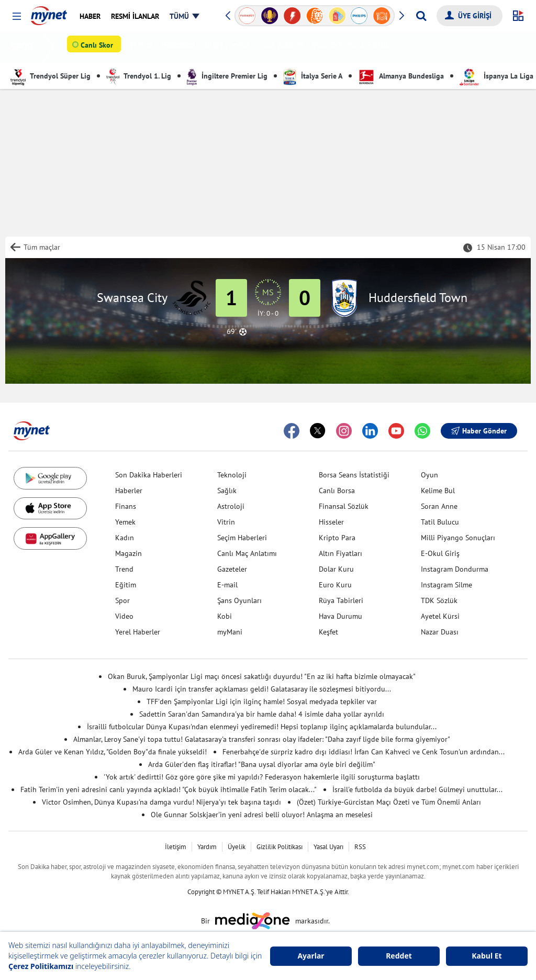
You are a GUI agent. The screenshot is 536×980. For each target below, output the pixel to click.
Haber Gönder (479, 431)
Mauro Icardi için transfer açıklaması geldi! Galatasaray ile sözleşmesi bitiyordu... (262, 689)
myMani (230, 632)
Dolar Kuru (336, 569)
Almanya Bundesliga (401, 76)
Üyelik (237, 847)
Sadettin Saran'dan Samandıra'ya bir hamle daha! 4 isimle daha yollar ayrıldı (262, 714)
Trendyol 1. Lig (139, 76)
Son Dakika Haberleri (149, 475)
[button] (16, 16)
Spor (122, 600)
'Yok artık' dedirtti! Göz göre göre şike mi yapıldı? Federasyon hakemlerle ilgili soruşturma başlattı (262, 777)
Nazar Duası (440, 632)
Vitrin (226, 522)
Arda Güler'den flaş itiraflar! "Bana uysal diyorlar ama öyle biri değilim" (262, 764)
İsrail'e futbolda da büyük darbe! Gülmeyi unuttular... (417, 789)
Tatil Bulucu (440, 522)
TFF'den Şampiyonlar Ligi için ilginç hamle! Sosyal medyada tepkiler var (262, 701)
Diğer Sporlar (229, 47)
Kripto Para (337, 538)
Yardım (207, 847)
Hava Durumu (340, 616)
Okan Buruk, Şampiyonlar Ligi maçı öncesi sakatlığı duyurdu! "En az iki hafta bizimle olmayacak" (262, 676)
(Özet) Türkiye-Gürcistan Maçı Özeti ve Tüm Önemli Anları (389, 802)
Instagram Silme (446, 585)
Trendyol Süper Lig (51, 76)
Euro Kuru (335, 585)
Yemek (125, 522)
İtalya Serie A (313, 76)
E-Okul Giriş (440, 553)
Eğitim (126, 585)
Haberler (129, 491)
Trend (124, 569)
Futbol (144, 47)
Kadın (125, 538)
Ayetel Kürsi (440, 616)
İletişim (176, 847)
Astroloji (231, 506)
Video (124, 616)
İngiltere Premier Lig (227, 76)
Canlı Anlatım (283, 47)
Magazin (129, 553)
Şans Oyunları (239, 600)
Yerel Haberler (138, 632)
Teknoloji (232, 475)
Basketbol (181, 47)
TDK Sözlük (439, 600)
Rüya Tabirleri (341, 600)
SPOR (24, 47)
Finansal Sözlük (344, 506)
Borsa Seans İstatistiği (354, 475)
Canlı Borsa (337, 491)
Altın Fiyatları (340, 553)
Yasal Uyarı (328, 847)
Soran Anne (439, 506)
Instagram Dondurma (455, 569)
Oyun (429, 475)
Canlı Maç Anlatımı (247, 553)
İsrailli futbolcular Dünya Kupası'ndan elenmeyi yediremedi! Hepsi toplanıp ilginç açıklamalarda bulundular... (262, 727)
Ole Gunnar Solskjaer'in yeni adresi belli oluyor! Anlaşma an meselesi (262, 815)
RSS (360, 847)
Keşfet (328, 632)
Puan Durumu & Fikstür (354, 47)
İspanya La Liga (496, 76)
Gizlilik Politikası (280, 847)
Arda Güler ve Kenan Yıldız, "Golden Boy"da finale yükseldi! (113, 752)
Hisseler (331, 522)
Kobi (225, 616)
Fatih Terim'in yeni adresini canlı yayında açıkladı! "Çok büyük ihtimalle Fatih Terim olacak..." (169, 789)
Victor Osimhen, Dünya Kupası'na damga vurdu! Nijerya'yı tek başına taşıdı (161, 802)
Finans (126, 506)
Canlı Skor (99, 48)
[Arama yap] (421, 16)
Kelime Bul (438, 491)
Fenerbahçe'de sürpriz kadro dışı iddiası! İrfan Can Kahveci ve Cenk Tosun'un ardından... (364, 752)
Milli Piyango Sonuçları (458, 538)
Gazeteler (232, 569)
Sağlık (227, 491)
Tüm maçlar (42, 247)
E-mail (227, 585)
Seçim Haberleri (242, 538)
